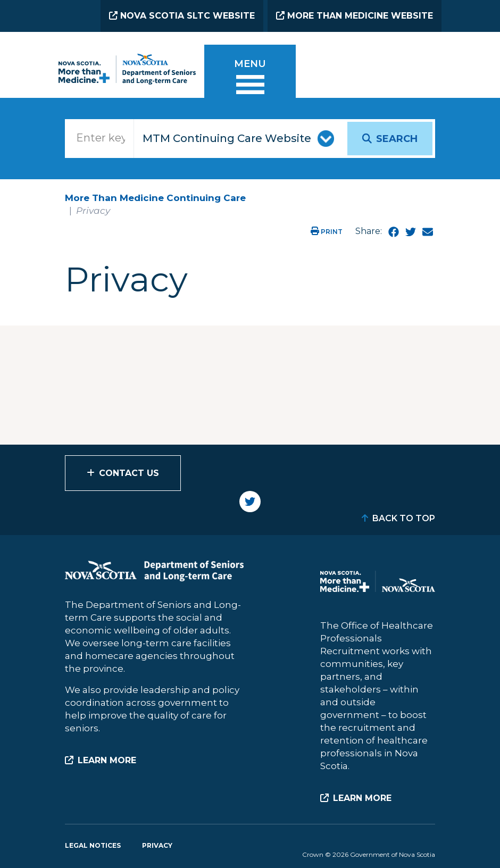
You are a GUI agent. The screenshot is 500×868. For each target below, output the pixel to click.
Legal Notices (93, 845)
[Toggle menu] (250, 78)
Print (327, 232)
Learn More (107, 760)
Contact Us (129, 473)
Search (397, 139)
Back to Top (404, 518)
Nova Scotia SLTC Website (182, 16)
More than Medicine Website (355, 16)
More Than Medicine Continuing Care (155, 198)
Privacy (157, 845)
